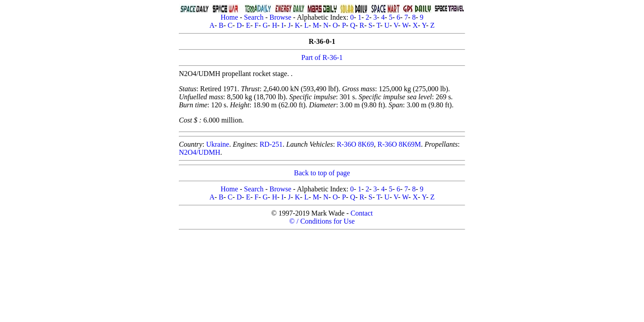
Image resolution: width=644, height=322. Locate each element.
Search (254, 17)
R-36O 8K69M (399, 144)
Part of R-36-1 (322, 57)
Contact (362, 213)
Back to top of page (322, 173)
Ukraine (218, 144)
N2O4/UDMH (199, 152)
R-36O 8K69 (355, 144)
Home (229, 17)
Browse (280, 17)
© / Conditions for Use (322, 221)
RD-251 (271, 144)
